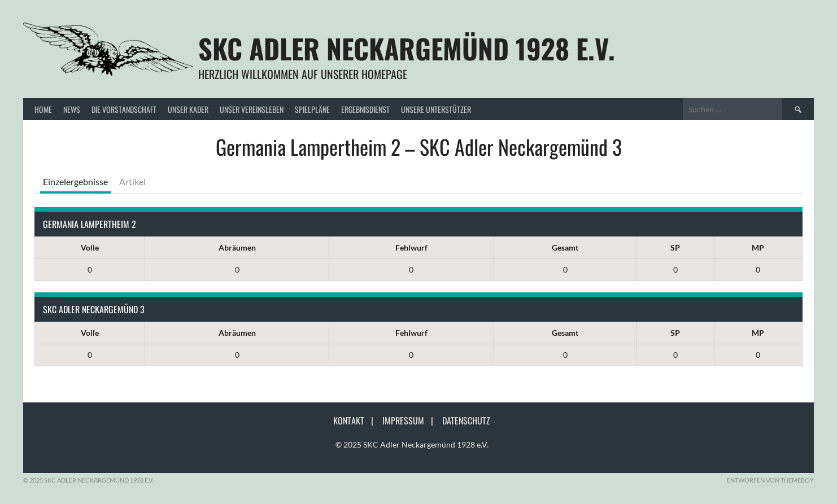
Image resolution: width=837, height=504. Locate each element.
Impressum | (411, 420)
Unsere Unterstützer (436, 109)
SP (675, 247)
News (72, 109)
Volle (90, 247)
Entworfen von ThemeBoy (770, 480)
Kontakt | (357, 420)
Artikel (132, 181)
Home (43, 109)
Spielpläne (312, 109)
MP (758, 247)
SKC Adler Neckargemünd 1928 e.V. (407, 48)
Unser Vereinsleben (252, 109)
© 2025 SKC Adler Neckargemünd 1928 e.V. (412, 444)
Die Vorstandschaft (124, 109)
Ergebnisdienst (365, 109)
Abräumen (237, 247)
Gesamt (565, 247)
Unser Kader (188, 109)
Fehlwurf (411, 247)
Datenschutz (466, 420)
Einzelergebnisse (75, 181)
